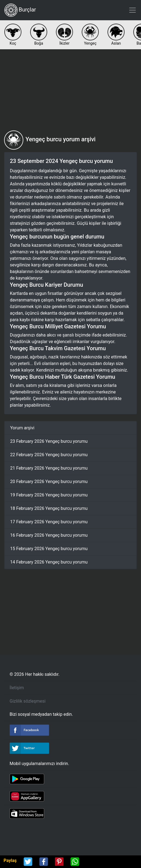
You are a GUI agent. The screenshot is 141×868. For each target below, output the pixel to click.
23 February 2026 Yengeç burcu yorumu (49, 441)
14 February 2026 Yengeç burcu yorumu (49, 562)
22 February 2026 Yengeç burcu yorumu (49, 455)
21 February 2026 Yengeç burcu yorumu (49, 468)
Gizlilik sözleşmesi (28, 701)
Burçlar (20, 10)
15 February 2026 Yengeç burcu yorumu (49, 549)
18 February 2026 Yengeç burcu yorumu (49, 508)
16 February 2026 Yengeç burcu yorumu (49, 535)
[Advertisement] (70, 90)
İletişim (17, 688)
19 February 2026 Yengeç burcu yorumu (49, 495)
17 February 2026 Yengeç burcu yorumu (49, 522)
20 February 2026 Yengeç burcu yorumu (49, 482)
